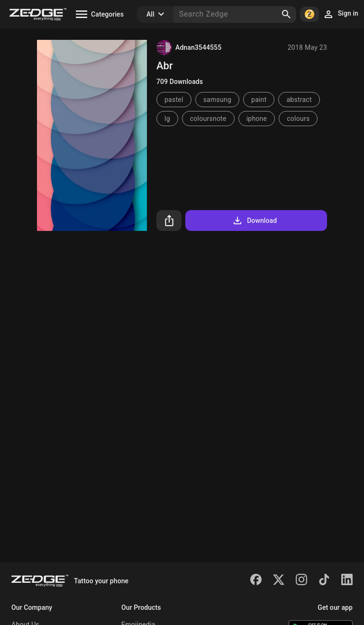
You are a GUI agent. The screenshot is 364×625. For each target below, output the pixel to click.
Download (254, 221)
